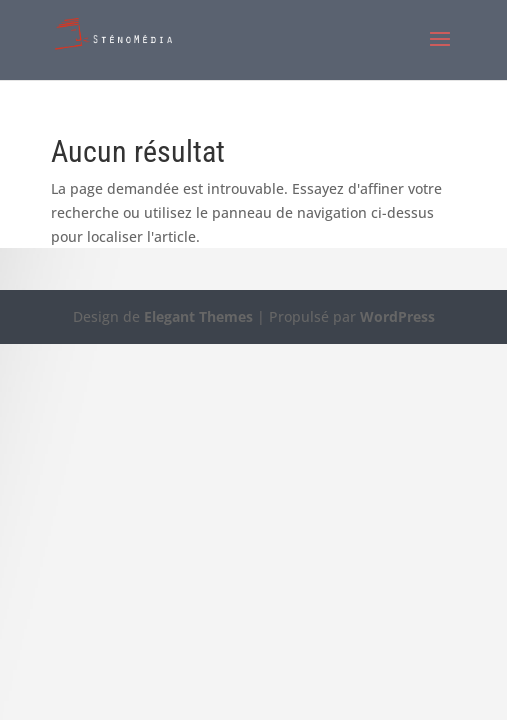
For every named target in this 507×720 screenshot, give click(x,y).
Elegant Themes (198, 316)
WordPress (397, 316)
